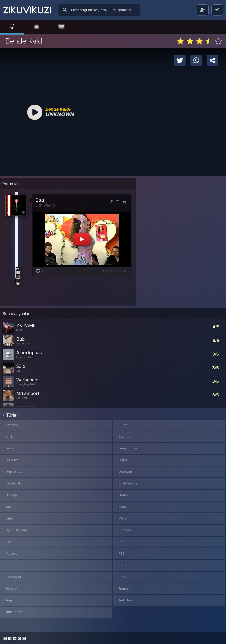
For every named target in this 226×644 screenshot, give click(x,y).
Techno (11, 587)
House (124, 494)
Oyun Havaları (16, 529)
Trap (9, 599)
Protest (11, 552)
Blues (123, 423)
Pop (121, 540)
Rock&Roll (13, 575)
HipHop (11, 494)
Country (124, 435)
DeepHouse (128, 447)
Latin (9, 517)
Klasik (123, 505)
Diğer (123, 458)
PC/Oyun (125, 529)
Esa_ (41, 200)
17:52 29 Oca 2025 (114, 271)
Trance (124, 587)
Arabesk (12, 423)
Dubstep (125, 470)
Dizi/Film (12, 458)
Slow (122, 575)
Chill (9, 435)
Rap (8, 564)
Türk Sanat (13, 610)
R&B (122, 552)
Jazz (9, 505)
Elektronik (13, 482)
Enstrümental (128, 482)
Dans (10, 447)
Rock (122, 564)
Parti (9, 540)
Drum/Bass (14, 470)
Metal (123, 517)
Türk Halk (125, 599)
